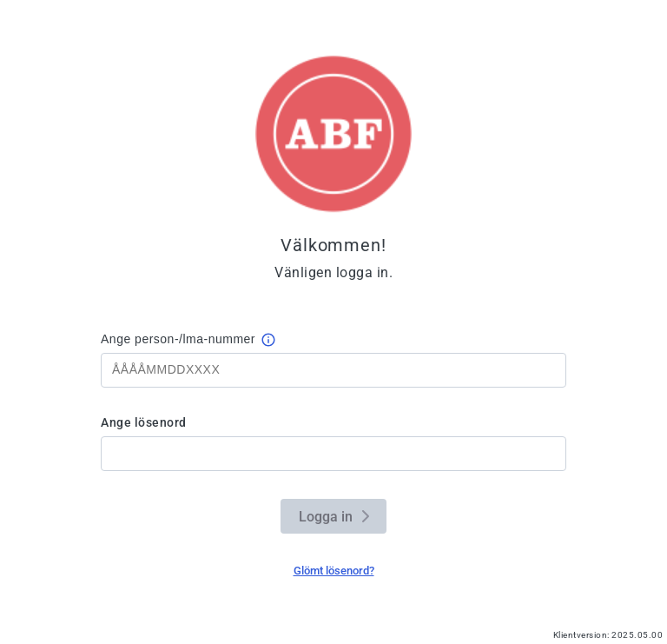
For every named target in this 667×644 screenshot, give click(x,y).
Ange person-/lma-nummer (178, 339)
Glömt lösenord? (334, 571)
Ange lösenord (144, 422)
